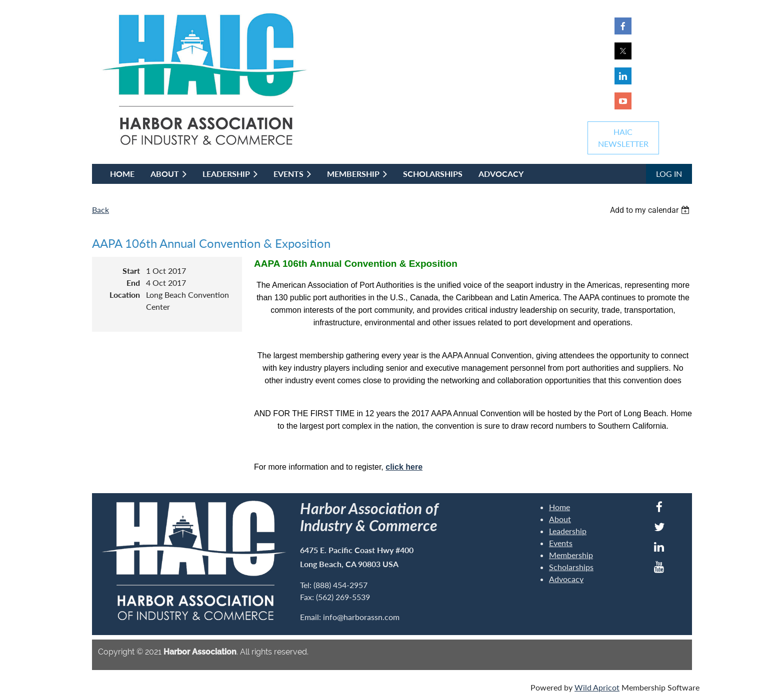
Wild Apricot (597, 687)
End (133, 283)
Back (100, 210)
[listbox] (651, 210)
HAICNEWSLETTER (623, 138)
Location (125, 295)
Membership (571, 555)
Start (131, 271)
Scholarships (571, 567)
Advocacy (566, 579)
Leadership (568, 531)
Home (559, 507)
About (560, 519)
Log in (669, 174)
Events (561, 543)
